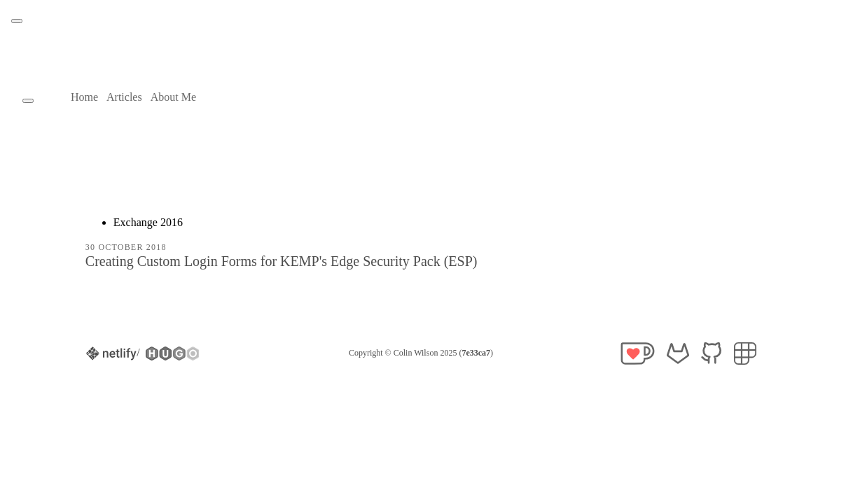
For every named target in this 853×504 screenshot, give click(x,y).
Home (84, 97)
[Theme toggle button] (17, 21)
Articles (124, 97)
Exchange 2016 (148, 222)
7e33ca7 (476, 353)
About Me (173, 97)
